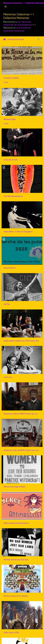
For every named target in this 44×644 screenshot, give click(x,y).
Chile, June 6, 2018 (11, 632)
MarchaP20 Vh (10, 268)
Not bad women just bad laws (16, 560)
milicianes (8, 377)
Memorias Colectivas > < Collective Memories (24, 3)
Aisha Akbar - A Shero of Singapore (18, 232)
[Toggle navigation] (6, 7)
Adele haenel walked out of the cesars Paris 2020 (22, 341)
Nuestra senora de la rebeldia (16, 596)
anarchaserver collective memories (17, 29)
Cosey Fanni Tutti (11, 160)
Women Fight (10, 119)
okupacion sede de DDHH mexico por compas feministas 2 (22, 450)
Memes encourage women (15, 487)
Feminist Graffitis (11, 78)
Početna (5, 39)
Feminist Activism (16, 39)
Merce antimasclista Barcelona (16, 523)
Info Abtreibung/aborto (13, 196)
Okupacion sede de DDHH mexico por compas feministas (22, 414)
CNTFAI (7, 304)
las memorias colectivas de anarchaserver (18, 23)
